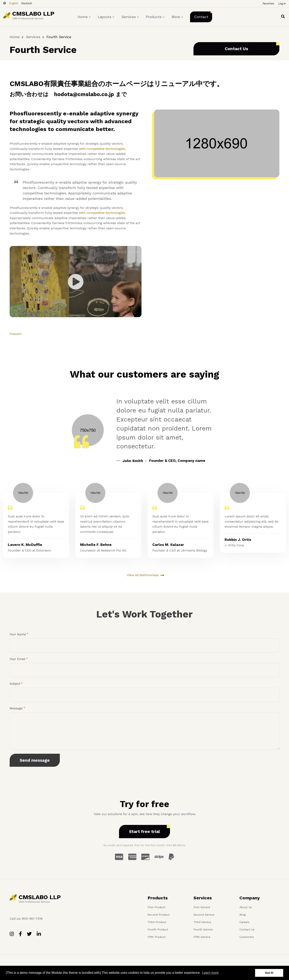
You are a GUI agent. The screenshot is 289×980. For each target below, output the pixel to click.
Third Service (202, 922)
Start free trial (144, 831)
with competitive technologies (102, 149)
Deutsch (27, 3)
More (178, 20)
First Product (156, 907)
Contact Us (236, 49)
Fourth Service (203, 929)
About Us (246, 907)
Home (84, 20)
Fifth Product (157, 937)
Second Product (159, 915)
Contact (201, 17)
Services (130, 20)
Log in (282, 4)
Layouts (106, 20)
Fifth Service (202, 937)
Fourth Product (158, 929)
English (14, 3)
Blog (243, 915)
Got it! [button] (269, 973)
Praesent (16, 334)
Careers (244, 922)
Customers (247, 937)
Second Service (204, 915)
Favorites (268, 4)
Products (155, 20)
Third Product (157, 922)
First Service (202, 907)
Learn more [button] (210, 973)
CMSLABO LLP (33, 14)
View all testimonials (143, 575)
